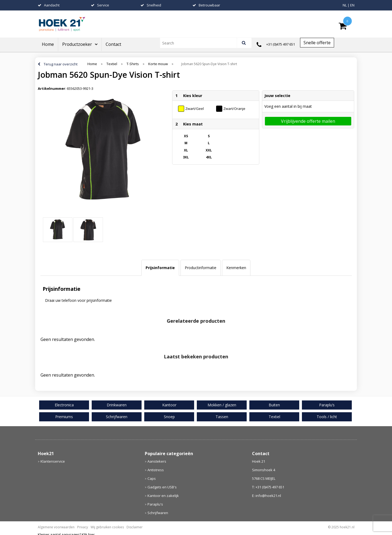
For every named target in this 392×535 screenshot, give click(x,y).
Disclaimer (135, 527)
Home (48, 44)
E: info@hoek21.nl (267, 496)
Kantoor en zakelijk (163, 496)
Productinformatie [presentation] (201, 268)
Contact (113, 44)
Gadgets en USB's (162, 487)
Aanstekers (157, 461)
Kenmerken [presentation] (236, 268)
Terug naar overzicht (61, 64)
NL (345, 5)
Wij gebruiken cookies (107, 527)
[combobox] (201, 43)
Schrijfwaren (158, 513)
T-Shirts (133, 64)
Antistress (156, 470)
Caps (152, 478)
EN (352, 5)
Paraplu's (155, 504)
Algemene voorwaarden (56, 527)
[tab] (160, 268)
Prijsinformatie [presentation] (160, 268)
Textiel (112, 64)
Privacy (83, 527)
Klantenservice (53, 461)
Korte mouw (158, 64)
